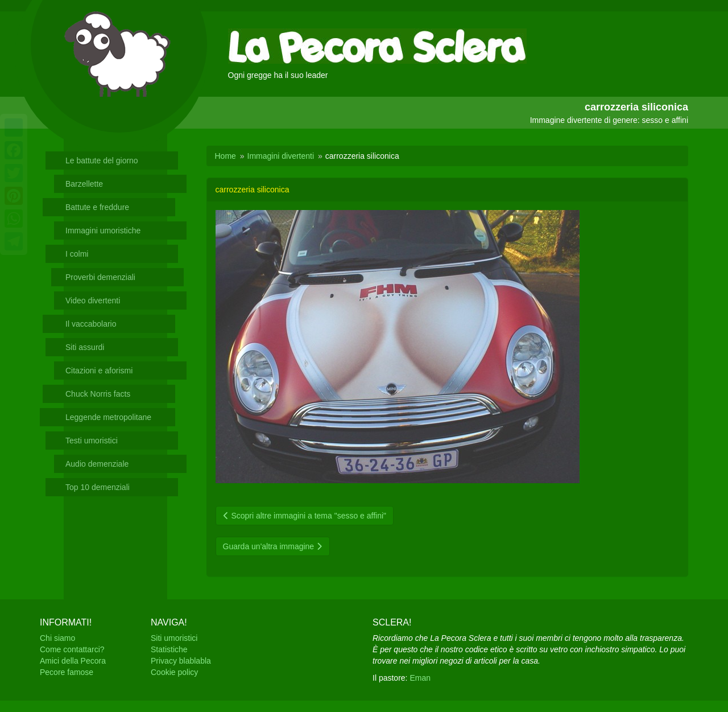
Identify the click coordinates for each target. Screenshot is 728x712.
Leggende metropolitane (108, 417)
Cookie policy (174, 672)
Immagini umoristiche (103, 231)
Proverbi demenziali (100, 277)
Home (226, 156)
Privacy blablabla (181, 661)
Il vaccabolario (91, 324)
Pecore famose (67, 672)
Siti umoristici (174, 638)
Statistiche (169, 649)
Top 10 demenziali (98, 487)
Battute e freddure (97, 207)
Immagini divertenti (281, 156)
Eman (420, 678)
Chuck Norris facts (98, 394)
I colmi (77, 254)
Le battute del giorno (102, 160)
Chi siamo (57, 638)
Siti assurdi (85, 347)
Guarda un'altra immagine (273, 546)
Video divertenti (93, 301)
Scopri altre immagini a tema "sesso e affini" (305, 516)
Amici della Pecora (73, 661)
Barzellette (84, 184)
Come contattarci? (72, 649)
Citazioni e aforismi (99, 371)
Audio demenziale (97, 464)
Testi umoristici (92, 441)
